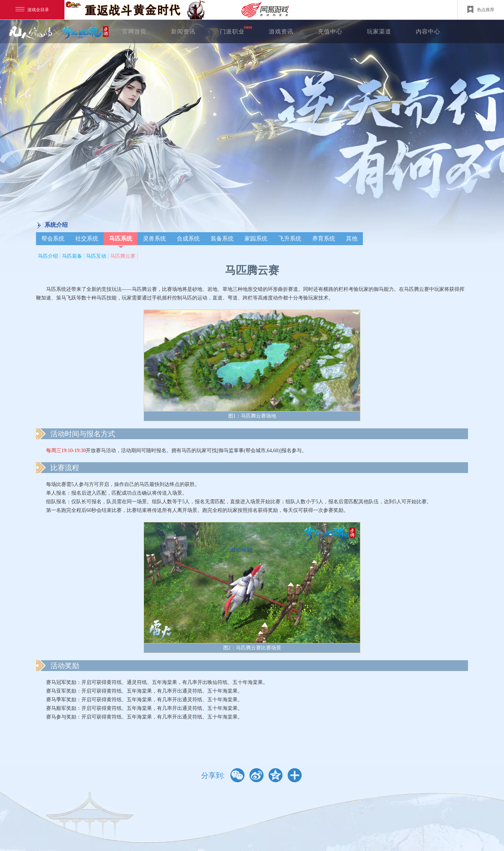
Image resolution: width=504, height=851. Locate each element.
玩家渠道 (379, 31)
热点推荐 (481, 9)
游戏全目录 (32, 10)
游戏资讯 (281, 31)
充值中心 (330, 31)
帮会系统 (53, 238)
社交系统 (87, 238)
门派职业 (232, 31)
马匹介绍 (48, 256)
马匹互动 (96, 256)
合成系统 (188, 238)
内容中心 (428, 31)
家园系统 (256, 238)
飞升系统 (290, 238)
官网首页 (134, 31)
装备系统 (222, 238)
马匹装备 (72, 256)
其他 (352, 238)
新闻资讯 (183, 31)
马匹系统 (121, 238)
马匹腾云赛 (123, 256)
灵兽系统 (154, 238)
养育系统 (324, 238)
